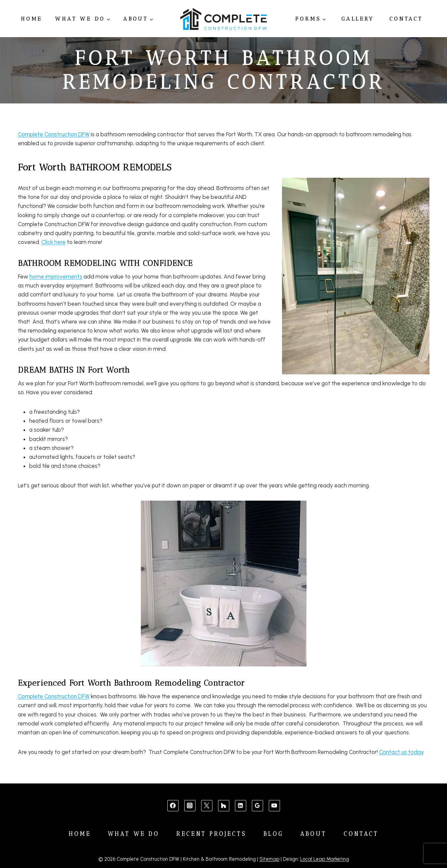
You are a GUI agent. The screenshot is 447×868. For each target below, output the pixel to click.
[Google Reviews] (257, 806)
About (313, 834)
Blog (273, 834)
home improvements (56, 277)
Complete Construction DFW (54, 134)
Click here (54, 242)
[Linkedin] (241, 806)
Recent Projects (211, 834)
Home (31, 19)
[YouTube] (274, 806)
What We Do (134, 834)
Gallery (358, 19)
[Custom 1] (224, 806)
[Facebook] (173, 806)
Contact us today (401, 752)
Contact (406, 19)
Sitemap (269, 859)
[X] (207, 806)
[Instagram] (190, 806)
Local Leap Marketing (325, 859)
